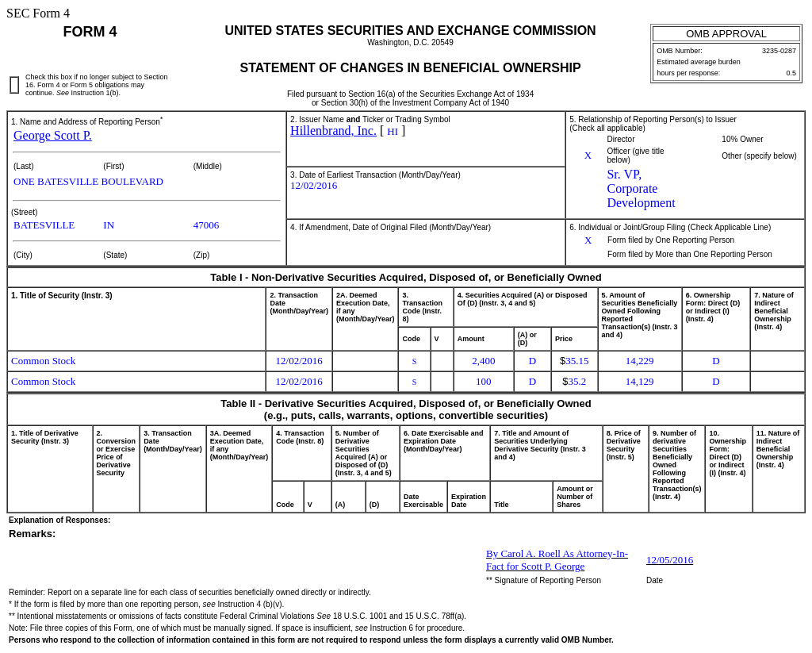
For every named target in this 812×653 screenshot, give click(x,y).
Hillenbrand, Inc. (333, 131)
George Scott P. (53, 135)
